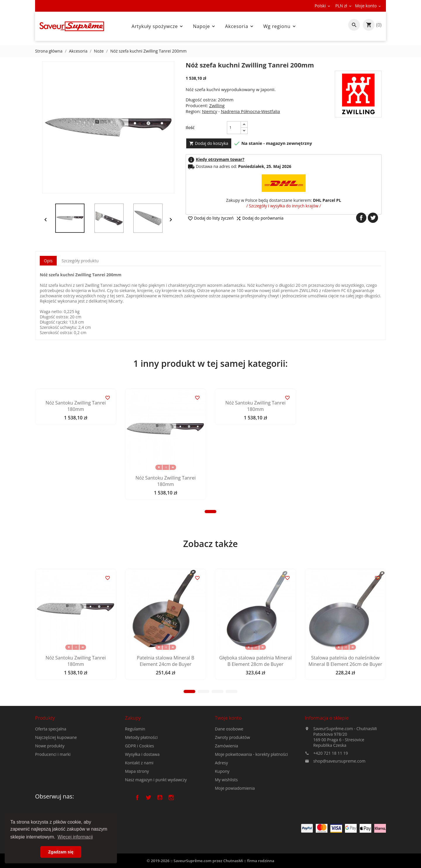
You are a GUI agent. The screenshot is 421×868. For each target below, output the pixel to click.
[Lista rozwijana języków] (323, 6)
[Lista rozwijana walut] (344, 6)
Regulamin (135, 770)
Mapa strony (137, 812)
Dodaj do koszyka (209, 143)
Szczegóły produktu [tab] (80, 261)
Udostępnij (361, 218)
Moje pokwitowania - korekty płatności (251, 800)
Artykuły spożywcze (158, 26)
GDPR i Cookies (140, 787)
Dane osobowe (229, 775)
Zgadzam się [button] (61, 852)
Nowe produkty (50, 772)
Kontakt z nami (139, 804)
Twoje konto (228, 764)
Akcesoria (240, 26)
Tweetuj (373, 218)
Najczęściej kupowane (56, 763)
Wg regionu (280, 26)
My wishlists (226, 826)
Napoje (205, 26)
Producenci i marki (53, 780)
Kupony (222, 817)
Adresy (221, 809)
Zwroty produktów (232, 783)
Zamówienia (226, 792)
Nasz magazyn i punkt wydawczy (156, 821)
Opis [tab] (48, 261)
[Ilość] (234, 128)
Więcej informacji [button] (75, 837)
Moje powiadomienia (235, 834)
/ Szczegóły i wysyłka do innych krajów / (283, 206)
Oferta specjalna (51, 755)
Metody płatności (142, 778)
